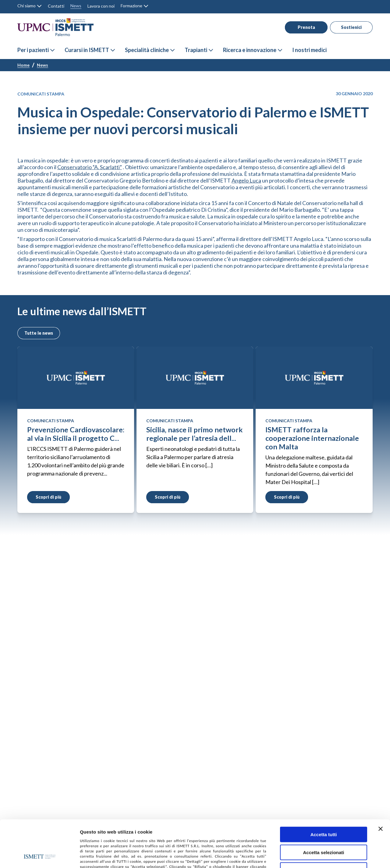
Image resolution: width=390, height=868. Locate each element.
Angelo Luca (246, 180)
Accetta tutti (324, 790)
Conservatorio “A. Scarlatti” (90, 167)
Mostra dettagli (325, 856)
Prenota (302, 27)
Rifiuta (324, 826)
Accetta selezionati (323, 808)
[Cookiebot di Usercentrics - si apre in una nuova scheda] (39, 856)
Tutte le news (38, 333)
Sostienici (348, 27)
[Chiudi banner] (381, 785)
